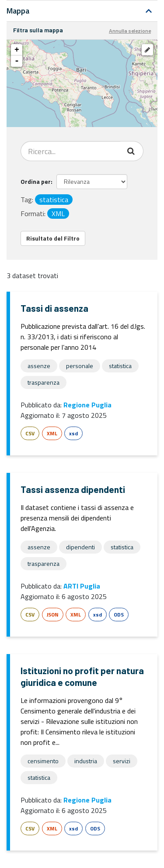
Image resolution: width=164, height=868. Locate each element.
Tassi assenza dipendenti (73, 489)
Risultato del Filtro (53, 238)
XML (52, 433)
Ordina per (36, 181)
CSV (30, 433)
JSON (53, 615)
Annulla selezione (130, 31)
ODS (119, 615)
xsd (73, 433)
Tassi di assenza (54, 308)
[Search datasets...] (71, 151)
